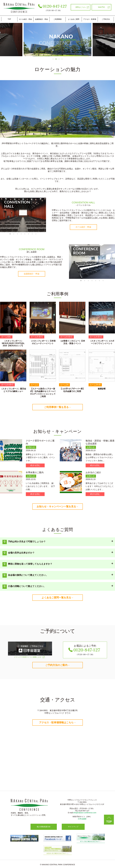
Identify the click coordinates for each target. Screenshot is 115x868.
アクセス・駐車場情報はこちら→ (58, 722)
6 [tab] (29, 234)
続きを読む (35, 465)
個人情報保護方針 (44, 827)
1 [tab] (53, 58)
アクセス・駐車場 (90, 19)
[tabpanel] (23, 215)
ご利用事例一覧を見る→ (58, 407)
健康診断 (102, 389)
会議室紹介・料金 (41, 19)
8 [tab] (36, 234)
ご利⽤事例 (57, 19)
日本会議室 (82, 819)
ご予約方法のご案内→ (58, 665)
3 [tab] (59, 58)
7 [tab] (32, 234)
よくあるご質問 (74, 19)
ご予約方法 (106, 19)
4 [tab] (62, 58)
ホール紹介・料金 (25, 19)
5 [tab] (25, 234)
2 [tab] (56, 58)
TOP (9, 19)
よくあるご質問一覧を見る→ (58, 598)
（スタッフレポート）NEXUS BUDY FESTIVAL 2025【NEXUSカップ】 (13, 343)
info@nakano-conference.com (85, 813)
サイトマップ (73, 827)
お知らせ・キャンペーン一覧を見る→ (58, 506)
